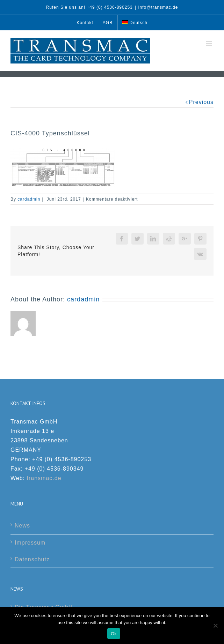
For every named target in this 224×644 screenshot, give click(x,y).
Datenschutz (32, 559)
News (22, 526)
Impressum (30, 543)
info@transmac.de (158, 7)
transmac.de (44, 478)
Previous (201, 102)
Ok (114, 634)
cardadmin (29, 199)
